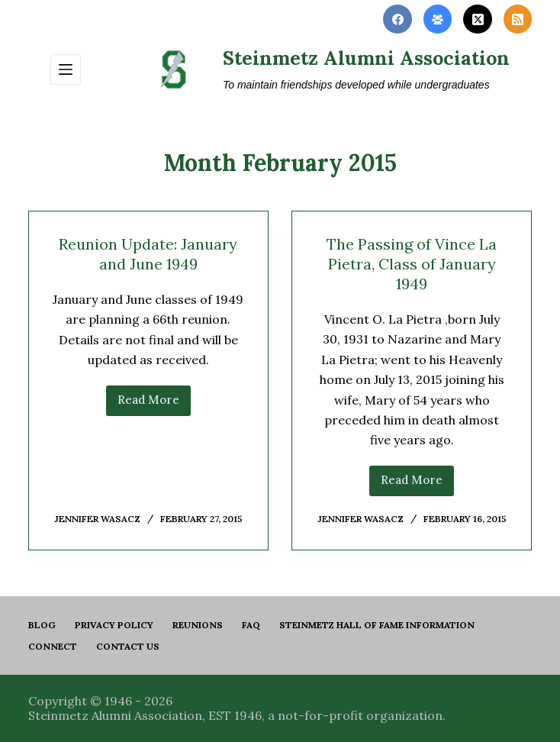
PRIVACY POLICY (114, 625)
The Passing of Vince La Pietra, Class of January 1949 (412, 264)
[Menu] (66, 69)
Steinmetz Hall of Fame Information (377, 625)
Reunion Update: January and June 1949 (148, 254)
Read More (154, 404)
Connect (53, 646)
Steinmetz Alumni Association (366, 58)
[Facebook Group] (438, 19)
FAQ (251, 625)
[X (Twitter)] (478, 19)
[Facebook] (397, 19)
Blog (42, 625)
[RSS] (518, 19)
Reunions (198, 625)
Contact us (128, 646)
